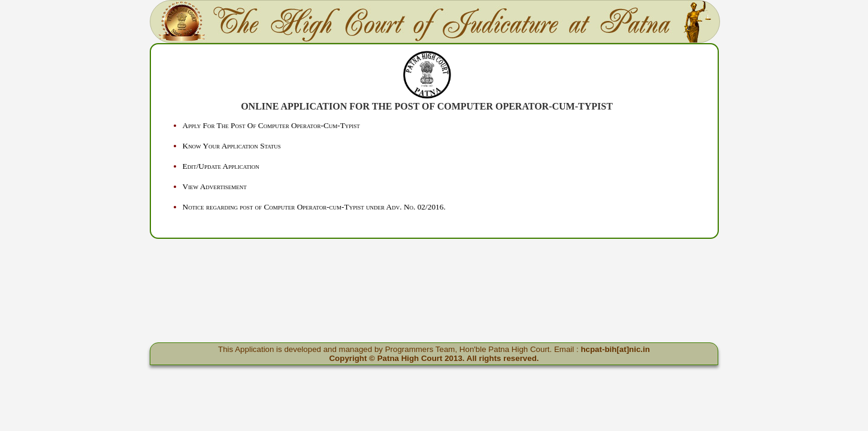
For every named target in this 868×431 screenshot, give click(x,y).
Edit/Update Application (221, 166)
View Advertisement (215, 186)
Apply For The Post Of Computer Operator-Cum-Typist (271, 125)
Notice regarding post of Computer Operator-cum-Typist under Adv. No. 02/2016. (314, 207)
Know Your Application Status (232, 146)
